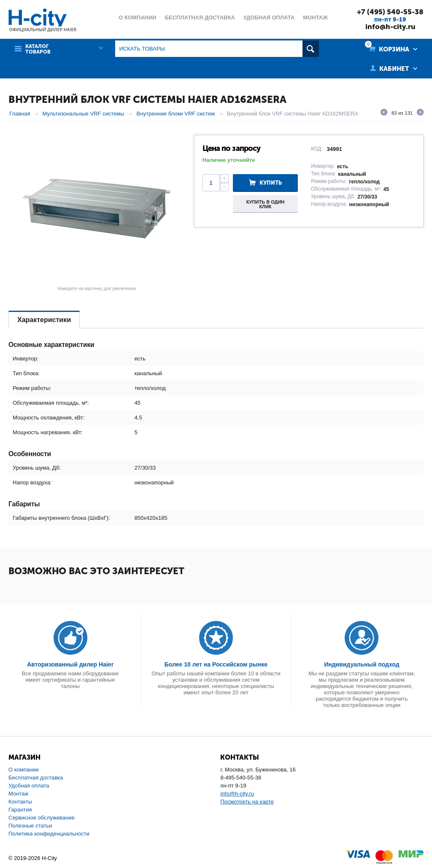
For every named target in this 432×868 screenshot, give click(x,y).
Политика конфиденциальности (49, 834)
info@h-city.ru (390, 27)
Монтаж (18, 794)
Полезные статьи (30, 826)
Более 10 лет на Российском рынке (216, 664)
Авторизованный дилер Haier (70, 664)
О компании (24, 770)
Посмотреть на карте (247, 802)
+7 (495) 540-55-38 (390, 12)
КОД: (317, 149)
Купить (271, 183)
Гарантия (20, 810)
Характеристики (44, 320)
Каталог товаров (38, 49)
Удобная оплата (29, 786)
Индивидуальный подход (362, 664)
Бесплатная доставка (36, 778)
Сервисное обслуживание (42, 818)
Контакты (20, 802)
